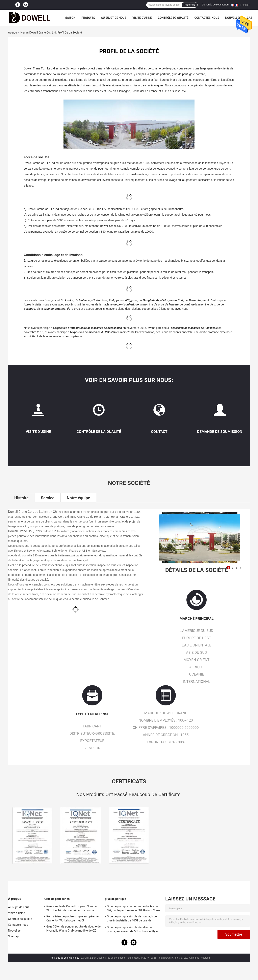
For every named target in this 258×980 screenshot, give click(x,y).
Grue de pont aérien (57, 899)
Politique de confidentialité (65, 958)
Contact (159, 432)
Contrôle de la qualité (99, 432)
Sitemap (13, 936)
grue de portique (115, 899)
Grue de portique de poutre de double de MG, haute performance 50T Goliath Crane (134, 908)
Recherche (189, 5)
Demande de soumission (215, 5)
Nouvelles (233, 18)
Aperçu (12, 33)
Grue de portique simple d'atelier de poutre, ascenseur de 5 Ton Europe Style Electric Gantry (132, 930)
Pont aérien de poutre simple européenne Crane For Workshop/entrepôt (72, 918)
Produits (88, 18)
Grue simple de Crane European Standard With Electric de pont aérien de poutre (72, 908)
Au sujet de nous (114, 18)
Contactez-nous (207, 18)
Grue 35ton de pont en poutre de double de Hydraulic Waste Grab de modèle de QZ (73, 929)
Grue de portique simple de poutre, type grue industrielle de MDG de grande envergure (132, 919)
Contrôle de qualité (173, 18)
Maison (70, 18)
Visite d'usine (142, 18)
